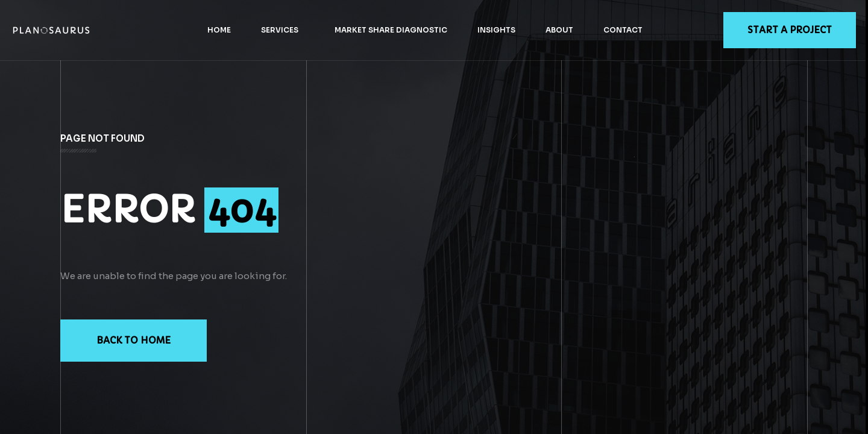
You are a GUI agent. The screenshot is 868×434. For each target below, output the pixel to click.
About (559, 30)
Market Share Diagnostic (391, 30)
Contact (623, 30)
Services (280, 30)
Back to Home (134, 340)
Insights (496, 30)
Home (219, 30)
